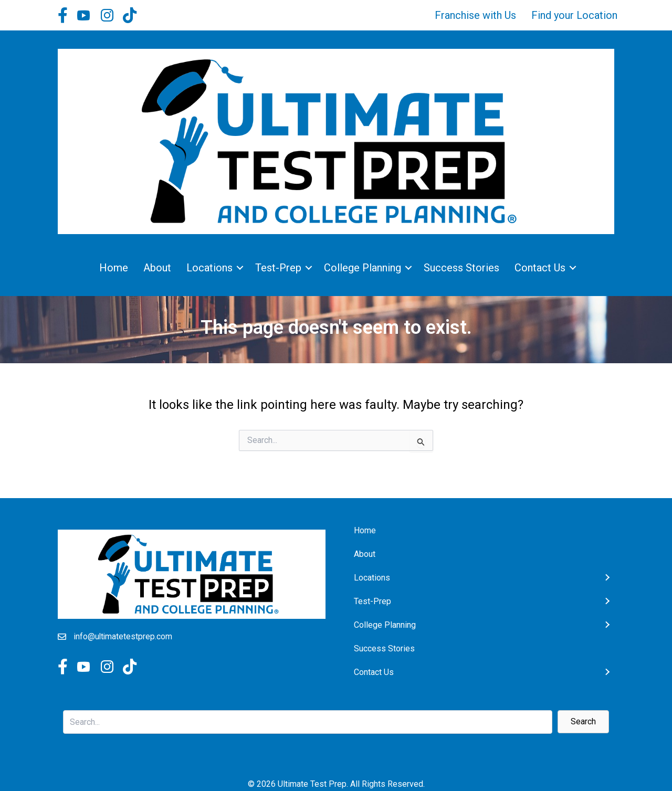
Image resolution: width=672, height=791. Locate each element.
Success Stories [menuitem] (461, 268)
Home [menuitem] (114, 268)
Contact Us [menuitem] (540, 268)
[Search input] (308, 722)
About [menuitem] (157, 268)
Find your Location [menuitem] (574, 15)
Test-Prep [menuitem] (278, 268)
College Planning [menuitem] (363, 268)
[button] (240, 268)
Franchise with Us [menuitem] (475, 15)
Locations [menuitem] (209, 268)
